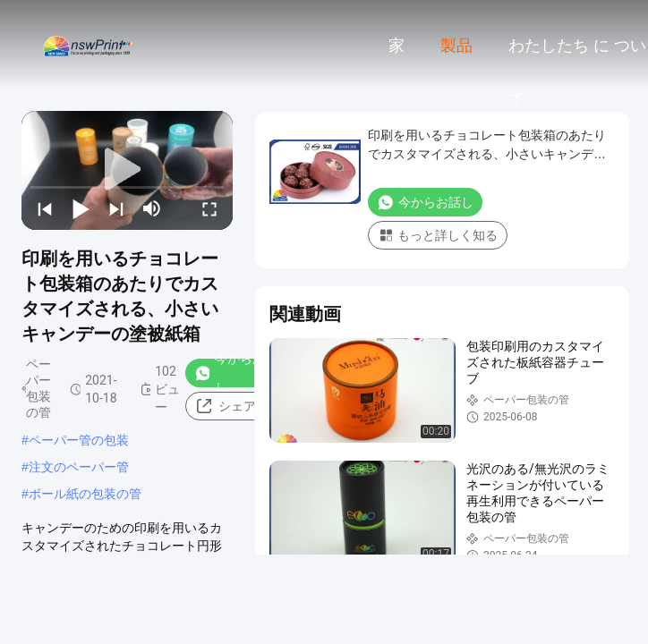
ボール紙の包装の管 (85, 494)
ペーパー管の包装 (79, 440)
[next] (116, 208)
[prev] (45, 208)
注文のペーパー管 (79, 467)
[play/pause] (81, 208)
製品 (456, 46)
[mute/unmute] (152, 208)
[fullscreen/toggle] (209, 208)
